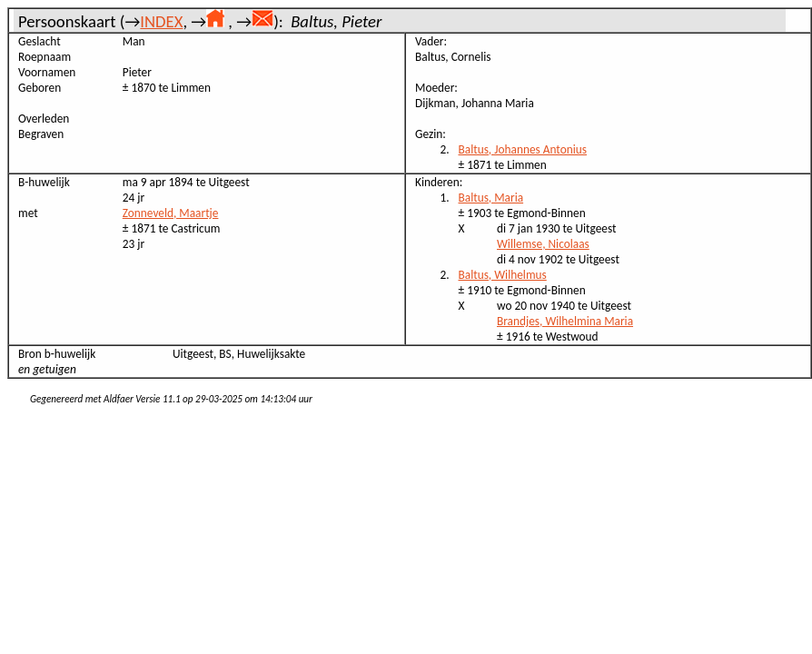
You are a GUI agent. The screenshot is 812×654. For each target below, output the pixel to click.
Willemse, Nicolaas (543, 244)
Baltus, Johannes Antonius (523, 149)
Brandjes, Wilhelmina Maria (565, 321)
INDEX (161, 21)
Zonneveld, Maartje (171, 213)
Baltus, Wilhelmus (503, 275)
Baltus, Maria (491, 198)
